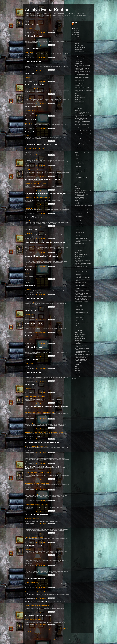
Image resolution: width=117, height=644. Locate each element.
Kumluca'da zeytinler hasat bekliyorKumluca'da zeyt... (81, 81)
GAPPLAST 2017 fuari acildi (81, 266)
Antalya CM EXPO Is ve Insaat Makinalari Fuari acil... (81, 232)
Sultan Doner (30, 270)
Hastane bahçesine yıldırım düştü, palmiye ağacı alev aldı (37, 246)
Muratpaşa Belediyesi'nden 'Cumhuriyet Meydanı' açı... (81, 163)
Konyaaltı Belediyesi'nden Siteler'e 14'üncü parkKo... (82, 294)
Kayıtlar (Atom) (32, 632)
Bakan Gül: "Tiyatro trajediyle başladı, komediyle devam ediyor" (39, 473)
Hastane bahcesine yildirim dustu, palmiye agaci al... (82, 88)
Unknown (76, 24)
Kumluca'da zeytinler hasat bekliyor (32, 208)
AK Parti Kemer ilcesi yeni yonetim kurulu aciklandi (43, 442)
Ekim (76, 42)
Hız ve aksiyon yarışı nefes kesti (32, 519)
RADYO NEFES (30, 119)
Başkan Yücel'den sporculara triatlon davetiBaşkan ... (83, 216)
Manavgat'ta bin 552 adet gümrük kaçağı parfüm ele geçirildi (38, 159)
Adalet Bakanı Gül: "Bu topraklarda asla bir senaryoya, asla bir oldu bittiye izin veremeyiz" (44, 432)
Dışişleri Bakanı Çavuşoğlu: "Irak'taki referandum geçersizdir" (38, 457)
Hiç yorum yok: (43, 32)
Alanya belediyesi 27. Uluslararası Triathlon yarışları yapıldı (38, 198)
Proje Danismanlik (79, 268)
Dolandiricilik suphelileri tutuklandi (82, 223)
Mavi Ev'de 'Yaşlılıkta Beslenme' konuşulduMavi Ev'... (82, 148)
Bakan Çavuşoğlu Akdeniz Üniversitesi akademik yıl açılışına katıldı (39, 412)
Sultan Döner (28, 274)
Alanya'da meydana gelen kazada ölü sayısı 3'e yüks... (83, 134)
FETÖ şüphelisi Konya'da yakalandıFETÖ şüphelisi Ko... (82, 299)
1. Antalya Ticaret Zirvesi (34, 217)
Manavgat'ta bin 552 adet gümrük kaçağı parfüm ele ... (82, 69)
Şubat (76, 374)
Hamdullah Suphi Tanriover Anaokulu (83, 190)
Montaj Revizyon (31, 230)
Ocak (76, 376)
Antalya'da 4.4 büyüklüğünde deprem (33, 423)
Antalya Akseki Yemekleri (34, 36)
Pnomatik (77, 187)
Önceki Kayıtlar (64, 629)
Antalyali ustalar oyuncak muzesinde (83, 314)
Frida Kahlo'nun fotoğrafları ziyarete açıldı (34, 528)
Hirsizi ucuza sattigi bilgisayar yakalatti (83, 218)
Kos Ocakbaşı (28, 289)
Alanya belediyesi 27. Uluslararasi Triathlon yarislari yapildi (46, 194)
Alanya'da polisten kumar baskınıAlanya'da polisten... (81, 312)
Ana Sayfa (48, 629)
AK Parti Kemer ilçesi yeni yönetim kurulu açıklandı (36, 446)
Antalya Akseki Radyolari (34, 298)
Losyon (76, 325)
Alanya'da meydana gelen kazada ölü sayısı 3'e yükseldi (37, 483)
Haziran (77, 366)
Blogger (56, 640)
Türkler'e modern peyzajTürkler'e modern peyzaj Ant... (82, 285)
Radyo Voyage (78, 258)
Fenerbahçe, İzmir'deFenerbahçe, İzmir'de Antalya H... (82, 195)
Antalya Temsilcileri (32, 25)
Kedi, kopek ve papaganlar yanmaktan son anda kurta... (83, 264)
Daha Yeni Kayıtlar (31, 629)
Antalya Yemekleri (31, 49)
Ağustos (77, 363)
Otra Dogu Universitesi (33, 132)
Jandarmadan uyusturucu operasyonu (38, 616)
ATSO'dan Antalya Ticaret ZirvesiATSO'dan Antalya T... (81, 271)
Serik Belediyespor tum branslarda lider (83, 354)
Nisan (76, 370)
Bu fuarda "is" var (78, 303)
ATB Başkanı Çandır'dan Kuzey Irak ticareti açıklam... (82, 309)
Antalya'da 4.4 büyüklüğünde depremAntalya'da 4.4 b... (81, 119)
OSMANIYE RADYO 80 (80, 183)
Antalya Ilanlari (30, 74)
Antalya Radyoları (29, 315)
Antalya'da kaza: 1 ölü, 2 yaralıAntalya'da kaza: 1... (81, 198)
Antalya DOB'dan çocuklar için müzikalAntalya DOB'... (81, 171)
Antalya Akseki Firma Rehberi (35, 85)
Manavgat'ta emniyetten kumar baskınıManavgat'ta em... (81, 357)
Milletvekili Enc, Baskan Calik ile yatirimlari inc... (82, 346)
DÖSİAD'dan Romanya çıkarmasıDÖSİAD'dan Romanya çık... (82, 157)
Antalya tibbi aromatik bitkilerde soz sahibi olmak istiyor (45, 602)
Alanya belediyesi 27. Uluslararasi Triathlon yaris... (82, 78)
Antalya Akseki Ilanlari (33, 61)
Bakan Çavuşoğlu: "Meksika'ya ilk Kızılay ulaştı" (35, 397)
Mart (76, 372)
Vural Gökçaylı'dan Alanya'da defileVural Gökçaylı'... (81, 57)
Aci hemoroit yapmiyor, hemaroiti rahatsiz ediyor (82, 306)
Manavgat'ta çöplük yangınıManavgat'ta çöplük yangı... (83, 277)
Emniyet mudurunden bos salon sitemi (83, 207)
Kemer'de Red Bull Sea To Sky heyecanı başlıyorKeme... (81, 360)
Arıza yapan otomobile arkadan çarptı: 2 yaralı (35, 148)
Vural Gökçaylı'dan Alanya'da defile (32, 98)
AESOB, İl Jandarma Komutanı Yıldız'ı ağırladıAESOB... (83, 153)
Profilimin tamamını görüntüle (79, 26)
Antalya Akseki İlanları (30, 65)
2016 (75, 378)
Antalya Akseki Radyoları (30, 302)
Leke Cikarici (77, 185)
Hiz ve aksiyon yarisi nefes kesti (36, 515)
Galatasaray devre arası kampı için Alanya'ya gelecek (36, 494)
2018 (75, 35)
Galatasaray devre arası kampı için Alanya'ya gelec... (82, 137)
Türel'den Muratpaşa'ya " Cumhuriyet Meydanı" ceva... (83, 141)
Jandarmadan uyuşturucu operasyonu (33, 620)
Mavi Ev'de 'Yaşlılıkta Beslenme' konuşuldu (34, 537)
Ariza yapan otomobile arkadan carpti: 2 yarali (41, 145)
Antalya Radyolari (31, 311)
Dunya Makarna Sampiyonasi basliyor (83, 296)
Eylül (76, 44)
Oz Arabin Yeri (78, 329)
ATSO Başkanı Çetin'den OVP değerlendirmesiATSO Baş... (81, 177)
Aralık (76, 38)
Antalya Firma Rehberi (47, 9)
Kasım (76, 40)
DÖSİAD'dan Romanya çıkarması (32, 570)
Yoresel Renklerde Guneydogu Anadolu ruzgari (42, 256)
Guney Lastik (78, 189)
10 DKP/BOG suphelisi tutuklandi (37, 546)
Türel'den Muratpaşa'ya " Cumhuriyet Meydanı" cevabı (37, 505)
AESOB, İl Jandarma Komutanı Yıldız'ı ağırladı (35, 559)
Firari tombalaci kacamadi (80, 282)
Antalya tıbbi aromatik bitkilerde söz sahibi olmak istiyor (37, 606)
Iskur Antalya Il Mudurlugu (80, 327)
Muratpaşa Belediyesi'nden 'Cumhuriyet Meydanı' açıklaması (38, 592)
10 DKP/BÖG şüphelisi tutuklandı (32, 550)
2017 (75, 36)
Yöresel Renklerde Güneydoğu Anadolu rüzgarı (35, 260)
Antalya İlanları (28, 78)
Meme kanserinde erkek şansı (31, 582)
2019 (75, 33)
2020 (75, 31)
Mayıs (76, 368)
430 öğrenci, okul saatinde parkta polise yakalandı (36, 184)
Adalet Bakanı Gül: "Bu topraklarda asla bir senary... (82, 122)
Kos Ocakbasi (30, 286)
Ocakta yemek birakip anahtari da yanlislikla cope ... (82, 317)
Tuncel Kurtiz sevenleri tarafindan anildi (83, 205)
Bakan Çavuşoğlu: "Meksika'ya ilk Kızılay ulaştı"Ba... (82, 113)
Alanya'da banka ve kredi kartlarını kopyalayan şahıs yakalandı (38, 170)
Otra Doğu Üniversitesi (30, 136)
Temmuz (77, 365)
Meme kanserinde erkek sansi (35, 579)
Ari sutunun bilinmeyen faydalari (82, 301)
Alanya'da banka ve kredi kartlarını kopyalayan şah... (82, 72)
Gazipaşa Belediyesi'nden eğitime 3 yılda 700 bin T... (82, 225)
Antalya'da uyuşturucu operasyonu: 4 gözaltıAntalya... (83, 210)
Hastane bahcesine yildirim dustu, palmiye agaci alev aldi (45, 242)
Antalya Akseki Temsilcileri (34, 323)
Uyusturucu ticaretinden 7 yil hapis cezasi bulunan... (82, 352)
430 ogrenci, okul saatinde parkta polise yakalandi (43, 180)
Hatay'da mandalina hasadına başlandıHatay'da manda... (81, 238)
